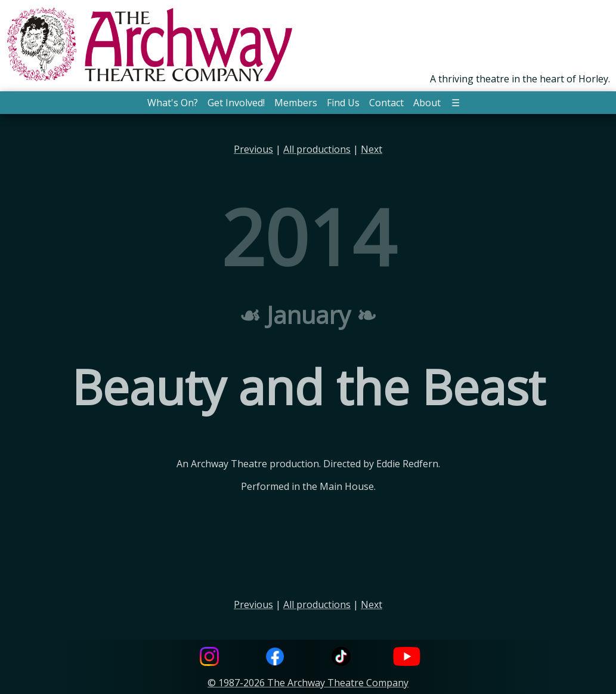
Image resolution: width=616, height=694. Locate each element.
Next (372, 149)
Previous (253, 149)
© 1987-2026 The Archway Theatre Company (308, 683)
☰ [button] (456, 103)
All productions (317, 149)
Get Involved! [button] (236, 103)
